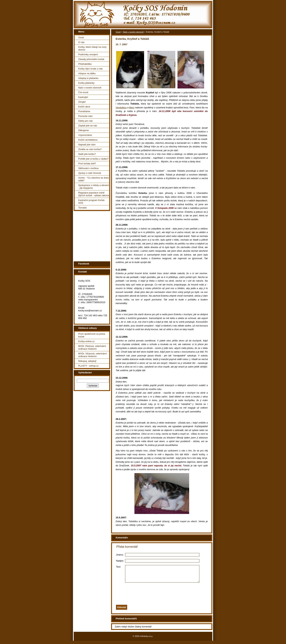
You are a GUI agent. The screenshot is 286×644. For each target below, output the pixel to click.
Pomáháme (84, 111)
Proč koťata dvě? (87, 164)
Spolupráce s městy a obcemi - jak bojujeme (94, 187)
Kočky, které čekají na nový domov (92, 48)
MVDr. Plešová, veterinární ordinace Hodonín (92, 347)
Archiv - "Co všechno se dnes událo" (93, 179)
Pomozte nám (85, 116)
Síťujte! (82, 102)
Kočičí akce (84, 107)
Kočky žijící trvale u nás (90, 69)
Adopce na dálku (87, 73)
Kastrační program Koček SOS (91, 202)
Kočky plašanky (86, 83)
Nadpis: (120, 561)
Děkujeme (84, 130)
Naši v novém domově (90, 88)
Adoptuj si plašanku (88, 78)
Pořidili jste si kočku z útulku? (93, 159)
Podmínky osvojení (88, 54)
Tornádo (82, 208)
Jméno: (120, 555)
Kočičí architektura (88, 140)
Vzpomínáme (85, 135)
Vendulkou (121, 108)
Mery (132, 108)
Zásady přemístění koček (91, 59)
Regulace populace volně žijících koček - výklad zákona (94, 194)
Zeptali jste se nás (88, 126)
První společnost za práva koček (92, 335)
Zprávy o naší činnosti (90, 173)
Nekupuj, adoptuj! (87, 361)
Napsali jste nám (87, 145)
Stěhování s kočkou (88, 168)
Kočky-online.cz (86, 341)
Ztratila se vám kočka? (90, 149)
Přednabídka (85, 64)
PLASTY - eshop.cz (88, 366)
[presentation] (166, 596)
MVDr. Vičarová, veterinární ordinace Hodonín (92, 355)
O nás (81, 42)
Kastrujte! (83, 97)
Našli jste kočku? (87, 154)
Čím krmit (83, 92)
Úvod (81, 37)
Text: (118, 567)
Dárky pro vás (85, 121)
